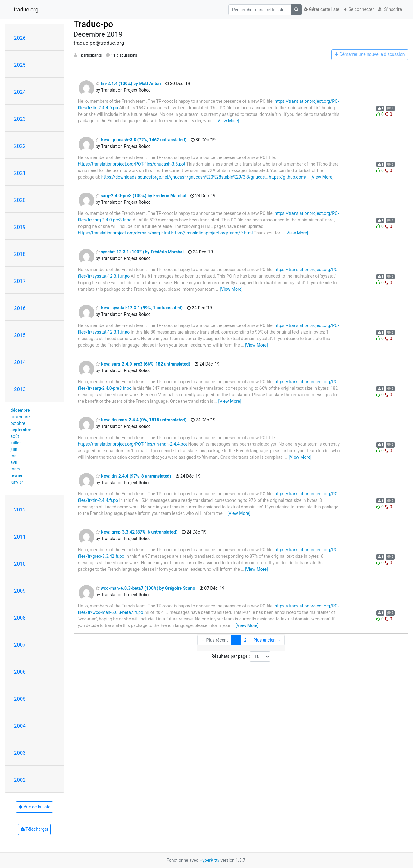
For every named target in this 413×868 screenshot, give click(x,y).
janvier (17, 482)
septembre (21, 430)
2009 (20, 591)
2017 (20, 281)
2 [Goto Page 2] (245, 640)
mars (16, 469)
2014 (20, 362)
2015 (20, 335)
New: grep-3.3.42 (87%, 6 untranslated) (137, 532)
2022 (20, 146)
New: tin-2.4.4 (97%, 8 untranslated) (133, 476)
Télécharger (34, 829)
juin (14, 449)
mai (14, 456)
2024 (20, 92)
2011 (20, 537)
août (15, 436)
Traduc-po (94, 24)
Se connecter (359, 9)
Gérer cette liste (322, 9)
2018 (20, 254)
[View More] (228, 121)
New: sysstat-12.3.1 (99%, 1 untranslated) (139, 308)
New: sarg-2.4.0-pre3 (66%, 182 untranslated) (143, 364)
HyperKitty (209, 860)
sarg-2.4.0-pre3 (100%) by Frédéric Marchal (141, 196)
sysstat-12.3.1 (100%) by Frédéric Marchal (140, 252)
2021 (20, 173)
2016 (20, 308)
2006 (20, 672)
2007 (20, 645)
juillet (16, 443)
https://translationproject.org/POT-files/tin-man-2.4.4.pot (133, 444)
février (17, 475)
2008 (20, 618)
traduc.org (26, 10)
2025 (20, 65)
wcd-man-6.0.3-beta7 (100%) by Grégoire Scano (145, 588)
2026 (20, 38)
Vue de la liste (34, 807)
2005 (20, 699)
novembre (20, 417)
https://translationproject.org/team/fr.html (212, 233)
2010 (20, 564)
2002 (20, 780)
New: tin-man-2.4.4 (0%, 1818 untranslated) (141, 420)
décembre (20, 410)
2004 (20, 726)
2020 (20, 200)
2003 (20, 753)
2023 (20, 119)
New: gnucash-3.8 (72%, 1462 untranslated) (141, 140)
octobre (18, 423)
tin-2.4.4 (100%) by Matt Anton (128, 84)
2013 (20, 389)
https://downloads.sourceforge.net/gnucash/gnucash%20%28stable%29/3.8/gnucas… (185, 177)
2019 (20, 227)
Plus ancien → (267, 640)
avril (15, 462)
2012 (20, 510)
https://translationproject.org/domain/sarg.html (124, 233)
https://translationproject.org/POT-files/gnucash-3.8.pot (132, 164)
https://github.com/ (288, 177)
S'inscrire (390, 9)
